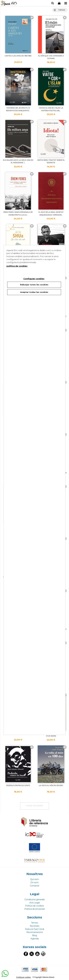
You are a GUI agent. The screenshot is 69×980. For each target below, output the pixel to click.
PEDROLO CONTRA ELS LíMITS (18, 785)
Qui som (35, 879)
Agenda (35, 939)
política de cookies (17, 266)
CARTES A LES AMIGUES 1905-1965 (18, 56)
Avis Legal (35, 903)
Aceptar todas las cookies (34, 292)
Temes (35, 923)
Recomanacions (35, 932)
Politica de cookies (34, 906)
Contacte (35, 886)
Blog (35, 935)
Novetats (35, 926)
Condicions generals (35, 899)
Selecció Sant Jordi (35, 929)
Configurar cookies (24, 977)
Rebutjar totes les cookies (34, 285)
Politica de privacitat (35, 909)
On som (34, 882)
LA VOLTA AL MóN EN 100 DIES (51, 785)
